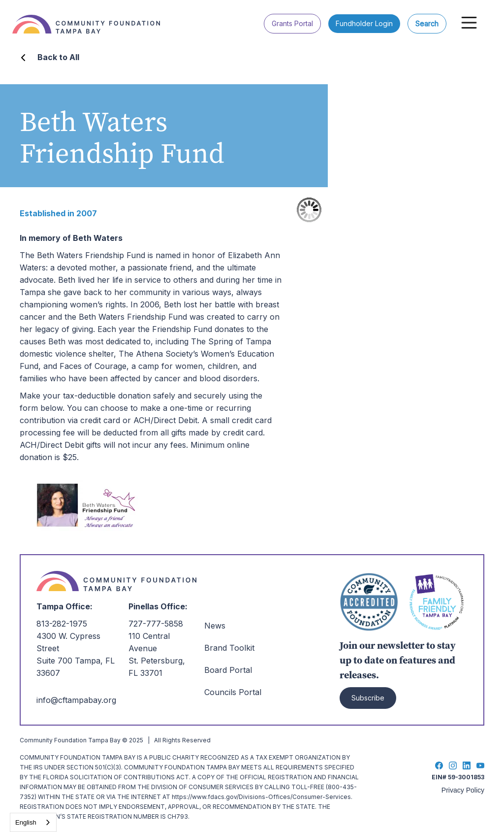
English (26, 822)
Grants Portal (292, 23)
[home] (91, 17)
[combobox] (33, 822)
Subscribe (368, 698)
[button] (469, 23)
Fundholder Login (364, 23)
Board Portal (228, 670)
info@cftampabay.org (76, 700)
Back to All (58, 57)
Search (427, 23)
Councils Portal (233, 692)
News (215, 626)
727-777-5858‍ (156, 624)
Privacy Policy (463, 790)
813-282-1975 (62, 624)
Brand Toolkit (229, 648)
